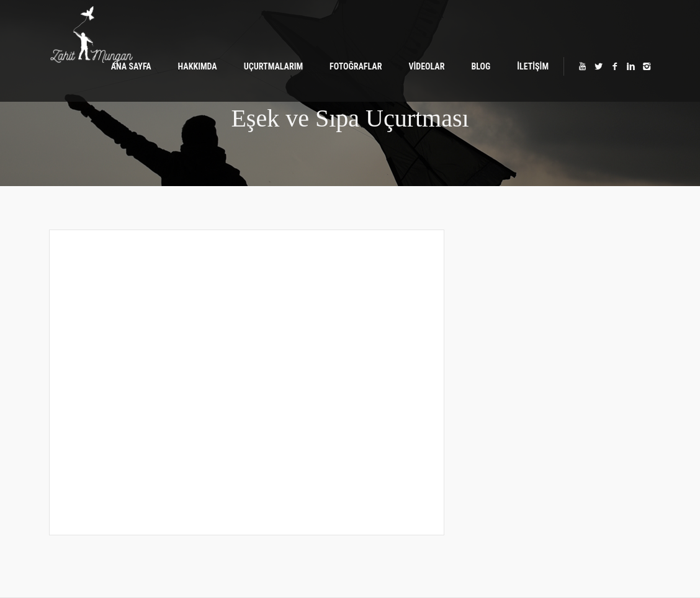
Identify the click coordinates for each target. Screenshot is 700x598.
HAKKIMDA (198, 66)
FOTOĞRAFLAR (356, 66)
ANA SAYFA (131, 66)
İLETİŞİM (533, 66)
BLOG (481, 66)
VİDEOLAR (426, 66)
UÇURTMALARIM (273, 66)
